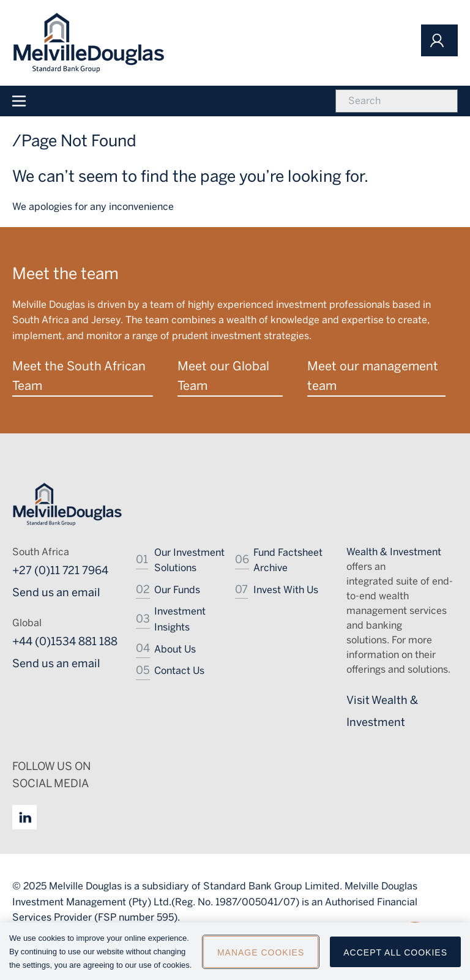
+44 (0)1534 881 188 (65, 641)
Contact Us (179, 671)
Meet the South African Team (79, 376)
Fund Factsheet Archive (288, 560)
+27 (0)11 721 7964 (60, 570)
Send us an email (56, 593)
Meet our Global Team (223, 376)
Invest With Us (286, 590)
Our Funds (177, 590)
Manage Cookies (261, 957)
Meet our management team (373, 376)
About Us (175, 649)
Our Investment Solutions (189, 560)
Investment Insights (180, 619)
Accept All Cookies (395, 957)
